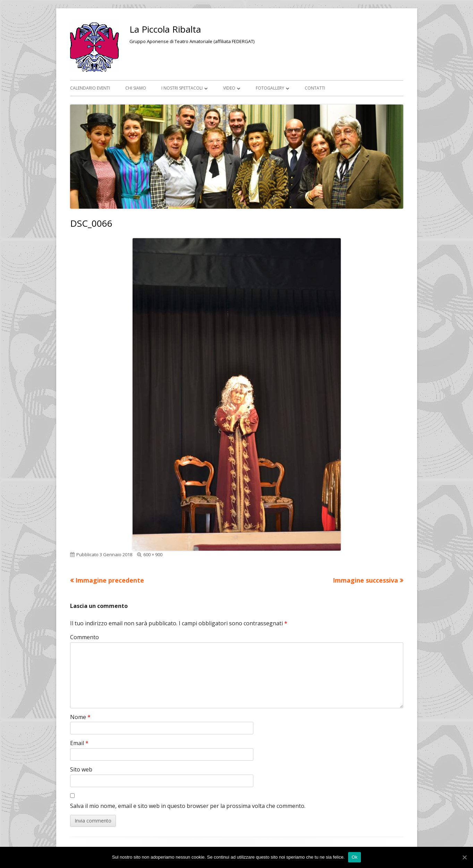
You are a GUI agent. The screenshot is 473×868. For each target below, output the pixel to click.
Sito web (81, 769)
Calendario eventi (90, 88)
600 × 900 (153, 554)
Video (229, 88)
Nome (80, 717)
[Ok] (464, 857)
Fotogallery (270, 88)
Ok (354, 857)
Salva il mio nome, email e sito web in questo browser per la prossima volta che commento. (188, 806)
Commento (85, 637)
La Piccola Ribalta (165, 29)
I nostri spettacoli (182, 88)
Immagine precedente (110, 580)
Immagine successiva (365, 580)
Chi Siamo (136, 88)
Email (79, 743)
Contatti (315, 88)
